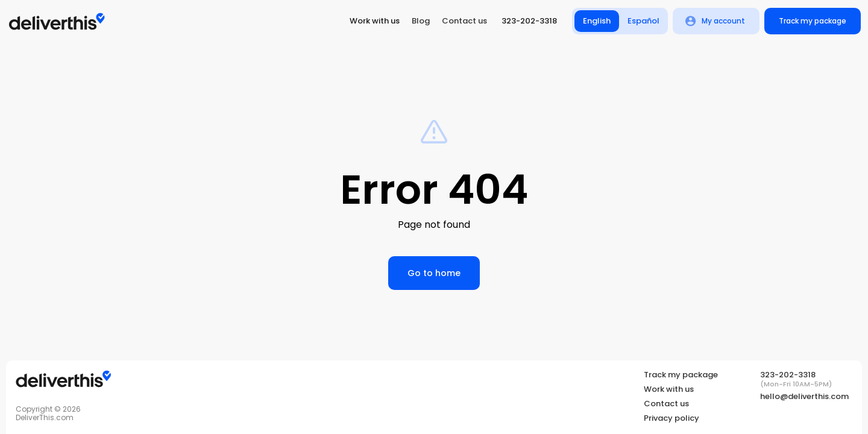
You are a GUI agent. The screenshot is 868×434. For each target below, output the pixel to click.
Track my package (813, 21)
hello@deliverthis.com (804, 396)
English (597, 21)
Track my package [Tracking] (681, 375)
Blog (421, 21)
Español (644, 21)
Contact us (464, 21)
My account (716, 21)
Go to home (434, 273)
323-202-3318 (529, 21)
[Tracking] (63, 380)
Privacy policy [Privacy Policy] (671, 418)
